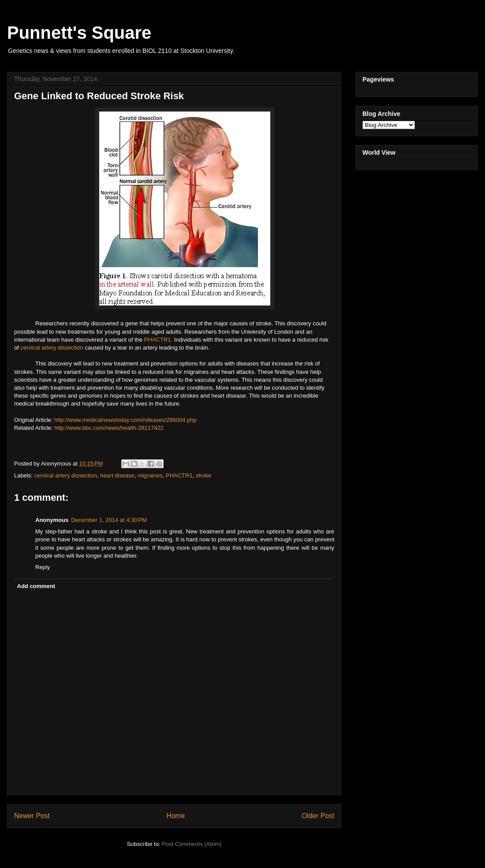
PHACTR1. (159, 340)
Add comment (36, 586)
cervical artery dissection (52, 348)
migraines (150, 475)
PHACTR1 (179, 475)
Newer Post (32, 816)
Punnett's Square (79, 33)
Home (176, 816)
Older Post (318, 816)
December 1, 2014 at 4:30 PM (109, 520)
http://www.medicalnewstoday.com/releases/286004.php (125, 420)
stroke (203, 475)
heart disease (117, 475)
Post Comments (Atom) (192, 844)
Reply (43, 567)
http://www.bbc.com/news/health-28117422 (109, 428)
